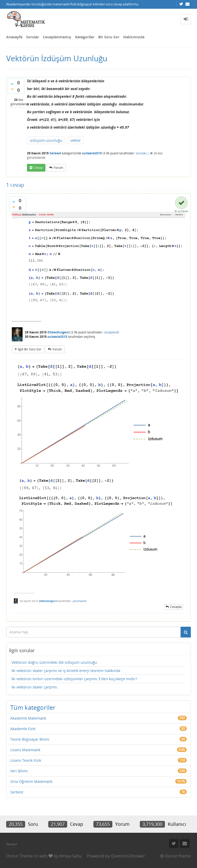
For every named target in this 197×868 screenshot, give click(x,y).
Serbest (55, 153)
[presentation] (99, 679)
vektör (76, 140)
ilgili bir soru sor (29, 349)
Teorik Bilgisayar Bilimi (30, 739)
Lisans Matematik (25, 750)
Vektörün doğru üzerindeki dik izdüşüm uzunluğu (54, 662)
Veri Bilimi (19, 771)
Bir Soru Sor (109, 37)
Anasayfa (14, 37)
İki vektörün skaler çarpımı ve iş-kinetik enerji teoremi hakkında (66, 671)
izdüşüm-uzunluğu (46, 140)
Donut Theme (19, 856)
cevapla (176, 607)
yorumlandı (80, 601)
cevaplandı (111, 332)
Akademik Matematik (28, 718)
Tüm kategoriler (33, 707)
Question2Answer (128, 856)
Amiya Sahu (71, 856)
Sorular (33, 37)
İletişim (12, 844)
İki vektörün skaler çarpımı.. (35, 687)
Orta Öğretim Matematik (31, 781)
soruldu (141, 153)
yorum (58, 168)
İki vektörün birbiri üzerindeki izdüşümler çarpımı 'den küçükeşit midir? (74, 679)
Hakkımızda (134, 37)
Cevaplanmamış (57, 37)
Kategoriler (85, 37)
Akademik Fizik (23, 729)
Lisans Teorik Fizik (26, 760)
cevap (38, 168)
